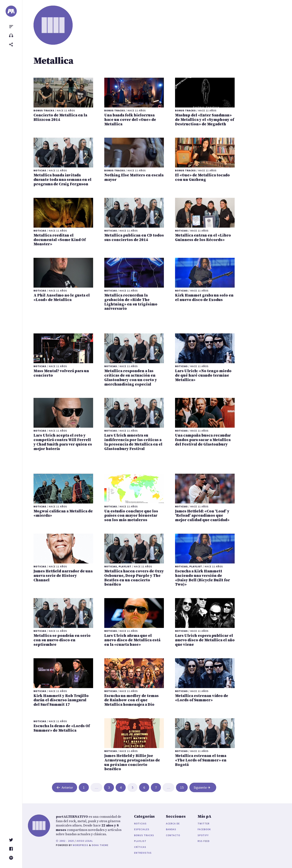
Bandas (171, 829)
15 (182, 787)
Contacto (173, 835)
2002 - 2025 (65, 841)
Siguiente (202, 787)
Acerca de (173, 824)
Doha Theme (100, 845)
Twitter (204, 824)
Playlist (140, 841)
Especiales (142, 829)
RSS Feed (204, 841)
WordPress (80, 845)
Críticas (140, 847)
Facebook (204, 829)
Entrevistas (143, 853)
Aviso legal (85, 841)
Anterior (65, 787)
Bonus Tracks (144, 835)
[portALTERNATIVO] (11, 11)
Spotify (203, 835)
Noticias (140, 824)
